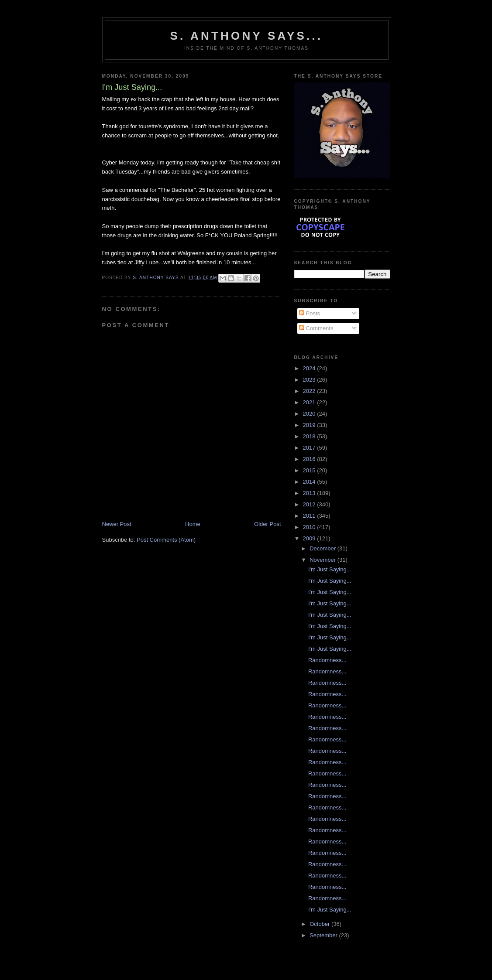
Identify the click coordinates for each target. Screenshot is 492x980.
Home (193, 524)
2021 (310, 402)
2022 (310, 391)
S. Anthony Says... (247, 36)
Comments (316, 328)
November (323, 560)
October (320, 924)
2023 (310, 380)
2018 (310, 436)
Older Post (267, 524)
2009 (310, 538)
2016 (310, 459)
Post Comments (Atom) (166, 540)
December (323, 548)
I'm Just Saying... (330, 569)
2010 (310, 527)
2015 (310, 470)
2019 (310, 425)
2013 (310, 493)
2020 (310, 414)
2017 (310, 448)
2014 (310, 482)
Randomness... (327, 660)
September (324, 935)
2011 (310, 516)
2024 (310, 368)
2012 (310, 504)
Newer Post (117, 524)
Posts (310, 313)
